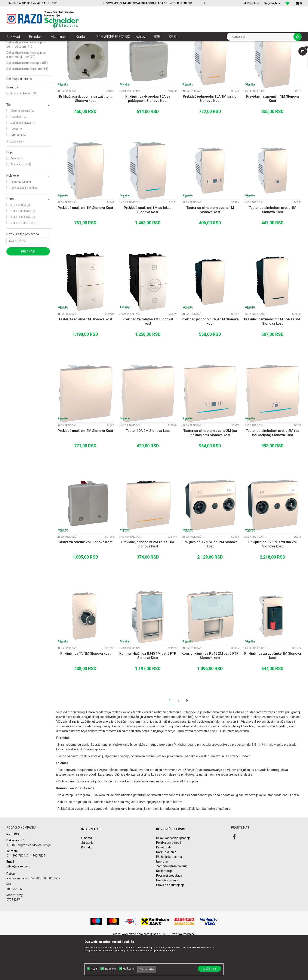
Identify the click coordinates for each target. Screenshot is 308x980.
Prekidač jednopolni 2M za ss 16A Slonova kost (148, 586)
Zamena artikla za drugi (172, 908)
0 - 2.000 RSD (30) (21, 246)
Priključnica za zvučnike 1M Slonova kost (273, 697)
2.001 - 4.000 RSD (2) (23, 252)
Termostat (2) (19, 176)
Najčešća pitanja (167, 922)
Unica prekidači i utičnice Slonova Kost (23, 76)
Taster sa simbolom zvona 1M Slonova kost (210, 251)
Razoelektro (14, 45)
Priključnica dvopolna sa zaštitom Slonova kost (85, 140)
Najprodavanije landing (24, 229)
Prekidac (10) (18, 158)
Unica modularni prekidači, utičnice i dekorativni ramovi (120, 45)
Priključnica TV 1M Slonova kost (85, 695)
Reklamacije (164, 912)
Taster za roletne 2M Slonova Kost (85, 583)
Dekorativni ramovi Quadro (27, 110)
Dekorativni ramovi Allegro (27, 104)
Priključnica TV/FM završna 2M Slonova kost (272, 586)
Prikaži (257, 53)
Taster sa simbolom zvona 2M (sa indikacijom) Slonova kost (210, 474)
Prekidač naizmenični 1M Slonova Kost (272, 140)
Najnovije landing (21, 223)
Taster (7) (16, 170)
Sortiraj (189, 53)
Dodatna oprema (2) (22, 152)
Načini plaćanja (166, 893)
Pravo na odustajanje (170, 926)
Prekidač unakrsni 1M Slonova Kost (85, 249)
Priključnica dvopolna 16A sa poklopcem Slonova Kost (148, 140)
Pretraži (28, 293)
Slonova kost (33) (21, 206)
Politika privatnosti (169, 884)
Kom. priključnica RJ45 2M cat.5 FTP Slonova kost (210, 697)
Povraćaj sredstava (169, 917)
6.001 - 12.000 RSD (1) (24, 264)
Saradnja (87, 884)
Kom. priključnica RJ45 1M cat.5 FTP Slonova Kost (148, 697)
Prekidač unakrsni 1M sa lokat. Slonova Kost (148, 251)
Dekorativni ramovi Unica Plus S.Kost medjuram (26, 96)
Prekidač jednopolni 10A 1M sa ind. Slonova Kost (210, 140)
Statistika (110, 969)
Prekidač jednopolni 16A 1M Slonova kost (210, 363)
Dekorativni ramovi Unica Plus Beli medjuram (26, 86)
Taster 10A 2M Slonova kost (148, 472)
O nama (87, 879)
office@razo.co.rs (18, 908)
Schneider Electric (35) (24, 135)
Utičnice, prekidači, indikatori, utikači (61, 45)
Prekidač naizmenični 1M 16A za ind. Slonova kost (272, 363)
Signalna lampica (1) (23, 164)
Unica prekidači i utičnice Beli (25, 65)
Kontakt (87, 889)
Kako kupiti (163, 889)
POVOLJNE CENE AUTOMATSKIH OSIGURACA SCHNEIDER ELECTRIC (154, 3)
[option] (154, 3)
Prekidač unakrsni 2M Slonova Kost (85, 472)
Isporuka (162, 903)
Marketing (129, 969)
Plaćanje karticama (169, 898)
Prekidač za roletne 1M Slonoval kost (148, 363)
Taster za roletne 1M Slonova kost (85, 361)
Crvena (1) (17, 200)
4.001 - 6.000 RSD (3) (23, 258)
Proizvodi (30, 45)
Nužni (94, 969)
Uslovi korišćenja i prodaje (173, 879)
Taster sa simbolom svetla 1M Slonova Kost (272, 251)
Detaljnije (91, 959)
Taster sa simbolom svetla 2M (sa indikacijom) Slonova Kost (272, 474)
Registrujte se (273, 3)
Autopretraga (171, 53)
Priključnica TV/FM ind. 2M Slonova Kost (210, 586)
